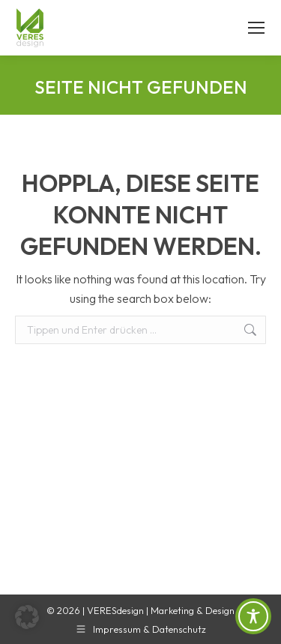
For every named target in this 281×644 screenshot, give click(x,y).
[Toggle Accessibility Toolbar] (253, 616)
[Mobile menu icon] (256, 28)
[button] (27, 617)
